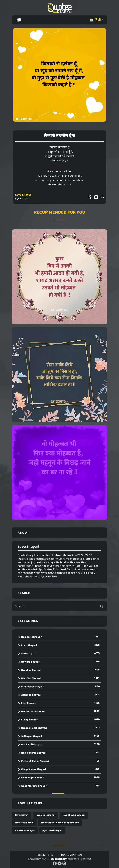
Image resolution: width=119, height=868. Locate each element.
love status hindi (24, 823)
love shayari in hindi (74, 815)
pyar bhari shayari (52, 831)
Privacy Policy (45, 855)
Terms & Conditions (71, 855)
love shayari (22, 815)
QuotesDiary (59, 859)
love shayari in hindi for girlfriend (60, 823)
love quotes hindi (46, 815)
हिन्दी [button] (96, 20)
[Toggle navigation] (19, 20)
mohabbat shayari (25, 831)
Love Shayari (24, 195)
